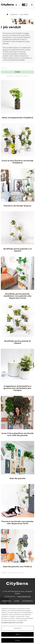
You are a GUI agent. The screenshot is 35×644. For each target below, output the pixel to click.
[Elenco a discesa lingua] (20, 5)
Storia (17, 601)
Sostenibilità (27, 601)
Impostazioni (17, 628)
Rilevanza (18, 68)
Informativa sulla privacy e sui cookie (12, 622)
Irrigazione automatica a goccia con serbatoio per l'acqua (17, 388)
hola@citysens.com (24, 596)
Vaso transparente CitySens (18, 118)
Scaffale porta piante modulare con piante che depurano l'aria (18, 296)
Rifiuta (17, 634)
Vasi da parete (17, 478)
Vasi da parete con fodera (17, 567)
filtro (18, 72)
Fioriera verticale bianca (17, 206)
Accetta (17, 640)
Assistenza (7, 601)
